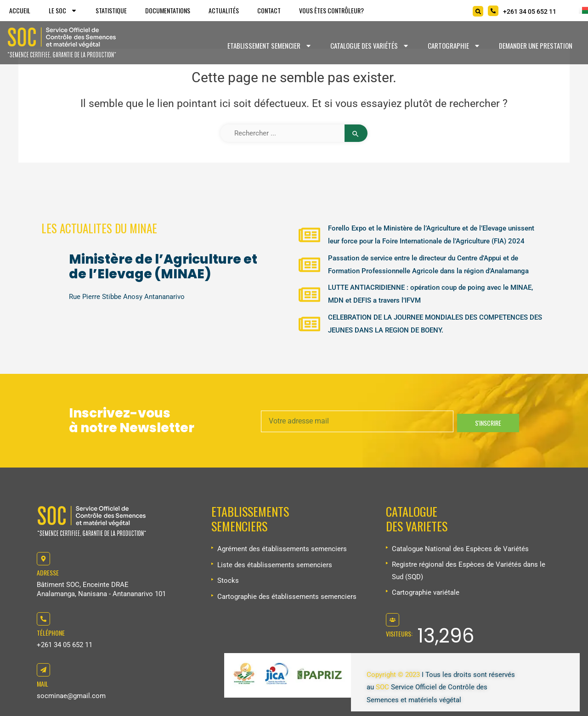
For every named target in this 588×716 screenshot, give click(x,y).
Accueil (20, 10)
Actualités (224, 10)
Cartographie (454, 46)
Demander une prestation (536, 45)
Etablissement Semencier (270, 46)
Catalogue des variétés (370, 46)
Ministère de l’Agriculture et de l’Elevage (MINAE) (163, 267)
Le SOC (63, 11)
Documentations (168, 10)
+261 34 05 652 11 (65, 645)
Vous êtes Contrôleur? (331, 10)
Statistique (111, 10)
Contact (269, 10)
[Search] (478, 11)
